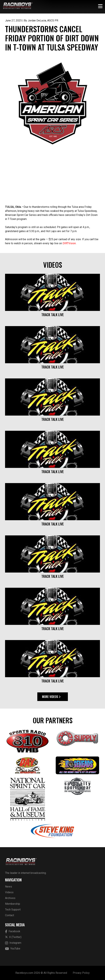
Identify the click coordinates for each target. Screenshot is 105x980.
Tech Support (13, 910)
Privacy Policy (81, 973)
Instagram (13, 943)
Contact (10, 915)
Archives (10, 898)
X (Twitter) (13, 937)
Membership (13, 904)
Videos (9, 892)
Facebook (13, 931)
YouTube (13, 949)
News (9, 887)
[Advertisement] (52, 179)
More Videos (51, 697)
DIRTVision (69, 243)
